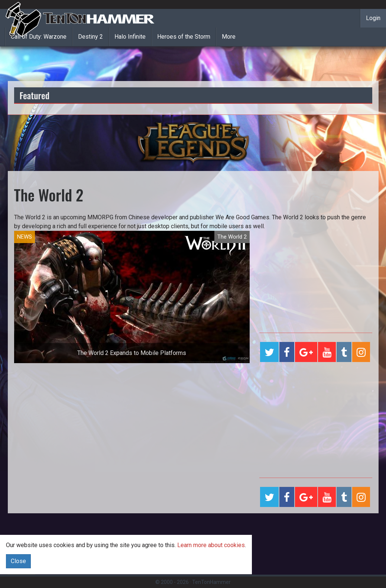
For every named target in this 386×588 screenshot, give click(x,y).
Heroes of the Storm (184, 37)
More (229, 37)
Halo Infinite (130, 37)
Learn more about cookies (211, 545)
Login (373, 18)
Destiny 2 (90, 37)
